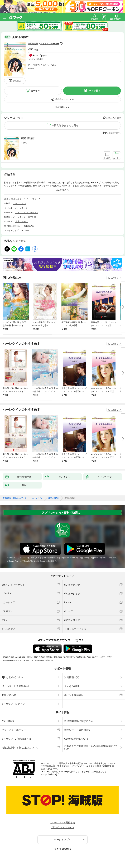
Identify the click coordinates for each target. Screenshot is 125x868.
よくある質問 (71, 686)
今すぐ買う (95, 91)
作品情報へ (61, 107)
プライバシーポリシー (14, 730)
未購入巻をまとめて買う (65, 125)
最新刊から (116, 133)
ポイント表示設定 (74, 695)
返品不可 (31, 68)
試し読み (17, 81)
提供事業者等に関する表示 (79, 721)
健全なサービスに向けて (78, 730)
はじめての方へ (13, 677)
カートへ (36, 91)
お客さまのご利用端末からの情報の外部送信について (91, 748)
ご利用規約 (8, 721)
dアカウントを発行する (62, 822)
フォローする (61, 44)
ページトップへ (62, 840)
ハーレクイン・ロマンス (27, 213)
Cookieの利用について (76, 739)
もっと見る (113, 278)
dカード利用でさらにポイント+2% (41, 65)
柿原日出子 (33, 44)
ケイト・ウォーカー (50, 44)
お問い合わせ (9, 695)
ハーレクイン (20, 204)
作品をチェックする (65, 99)
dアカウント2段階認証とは (16, 739)
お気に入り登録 (114, 118)
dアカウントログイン (13, 704)
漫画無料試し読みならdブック (15, 498)
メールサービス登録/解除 (15, 686)
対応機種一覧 (71, 677)
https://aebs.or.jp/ (51, 774)
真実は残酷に (28, 138)
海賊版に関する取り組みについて (20, 748)
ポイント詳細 (35, 59)
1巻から (105, 133)
